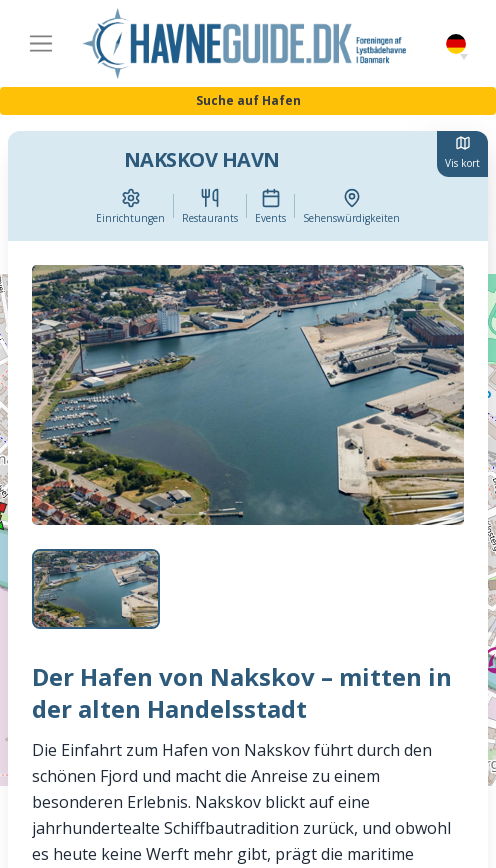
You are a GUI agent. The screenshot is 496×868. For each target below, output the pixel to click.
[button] (464, 57)
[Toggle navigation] (41, 44)
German (456, 44)
